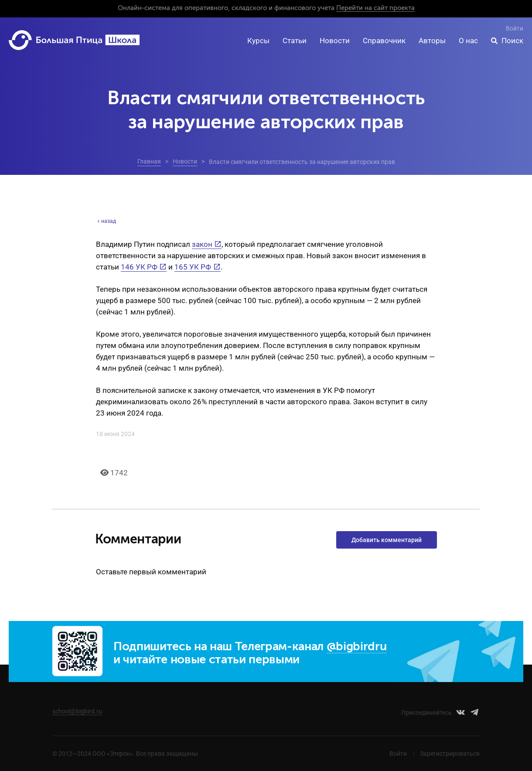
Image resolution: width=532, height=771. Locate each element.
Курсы (258, 41)
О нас (468, 41)
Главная (149, 161)
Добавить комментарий (387, 540)
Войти (515, 28)
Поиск (512, 41)
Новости (335, 41)
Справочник (384, 41)
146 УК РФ (139, 267)
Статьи (295, 41)
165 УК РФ (193, 267)
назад (106, 221)
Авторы (432, 41)
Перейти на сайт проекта (375, 8)
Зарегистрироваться (450, 754)
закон (202, 244)
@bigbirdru (357, 647)
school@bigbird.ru (77, 711)
